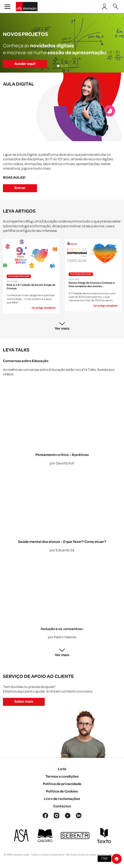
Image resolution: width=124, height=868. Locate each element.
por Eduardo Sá (62, 550)
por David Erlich (62, 464)
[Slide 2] (62, 66)
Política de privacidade (62, 784)
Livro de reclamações (62, 799)
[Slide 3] (66, 66)
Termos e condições (62, 777)
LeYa (62, 769)
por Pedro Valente (62, 637)
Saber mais (24, 702)
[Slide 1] (58, 66)
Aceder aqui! (25, 64)
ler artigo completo (44, 308)
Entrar (20, 188)
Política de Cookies (62, 791)
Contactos (62, 806)
